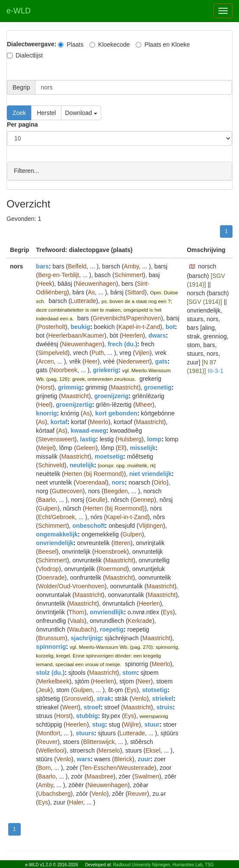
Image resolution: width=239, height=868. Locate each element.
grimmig (70, 387)
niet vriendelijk (150, 473)
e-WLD (19, 11)
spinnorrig (51, 646)
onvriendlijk (107, 612)
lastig (88, 439)
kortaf (59, 421)
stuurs (85, 733)
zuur (144, 759)
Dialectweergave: (32, 44)
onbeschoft (88, 525)
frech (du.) (122, 344)
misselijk (143, 447)
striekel (163, 698)
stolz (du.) (50, 672)
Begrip (21, 87)
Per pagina (22, 124)
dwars (157, 335)
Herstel (46, 113)
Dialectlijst (25, 55)
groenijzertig (74, 404)
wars (84, 759)
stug (99, 724)
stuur (152, 724)
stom (129, 672)
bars (42, 266)
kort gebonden (116, 413)
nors (118, 482)
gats (161, 361)
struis (165, 707)
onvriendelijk (54, 542)
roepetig (112, 629)
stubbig (87, 715)
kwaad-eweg (89, 430)
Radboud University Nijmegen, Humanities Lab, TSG (163, 865)
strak (104, 698)
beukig (81, 326)
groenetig (158, 387)
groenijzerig (111, 396)
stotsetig (155, 689)
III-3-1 (215, 370)
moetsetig (109, 456)
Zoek (19, 113)
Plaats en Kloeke (163, 45)
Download (81, 113)
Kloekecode (110, 45)
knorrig (46, 413)
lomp (154, 439)
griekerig (106, 370)
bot (170, 326)
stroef (92, 707)
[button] (192, 266)
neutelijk (82, 465)
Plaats (71, 45)
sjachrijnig (86, 638)
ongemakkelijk (57, 534)
